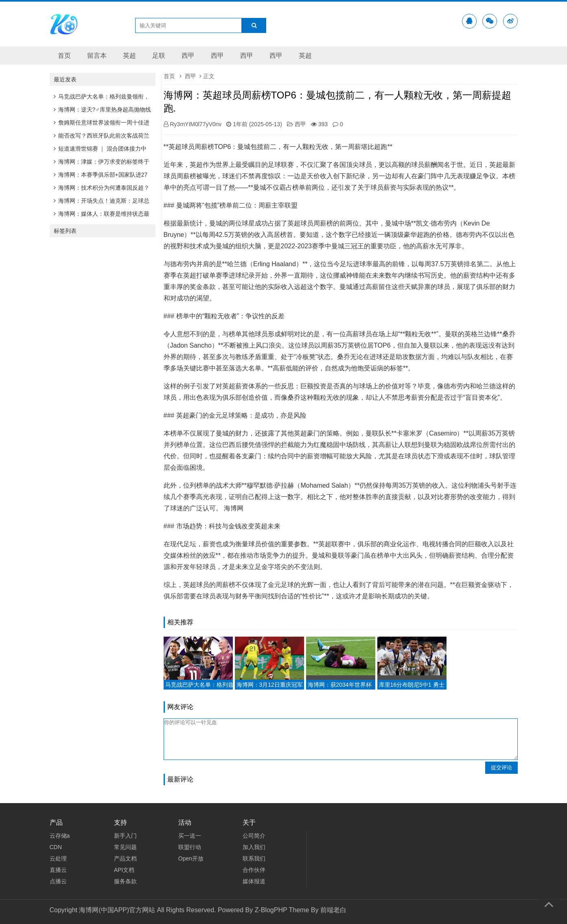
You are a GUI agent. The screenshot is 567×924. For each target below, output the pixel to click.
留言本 (97, 56)
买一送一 (190, 836)
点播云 (58, 881)
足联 (159, 56)
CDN (56, 847)
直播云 (58, 870)
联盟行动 (190, 847)
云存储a (60, 836)
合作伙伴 (254, 870)
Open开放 (191, 858)
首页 (64, 56)
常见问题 (125, 847)
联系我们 (254, 858)
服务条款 (125, 881)
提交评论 (501, 767)
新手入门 (125, 836)
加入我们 (254, 847)
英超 (129, 56)
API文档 (124, 870)
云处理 (58, 858)
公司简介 (254, 836)
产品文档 (125, 858)
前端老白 (333, 910)
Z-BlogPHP (271, 910)
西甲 (188, 56)
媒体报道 (254, 881)
